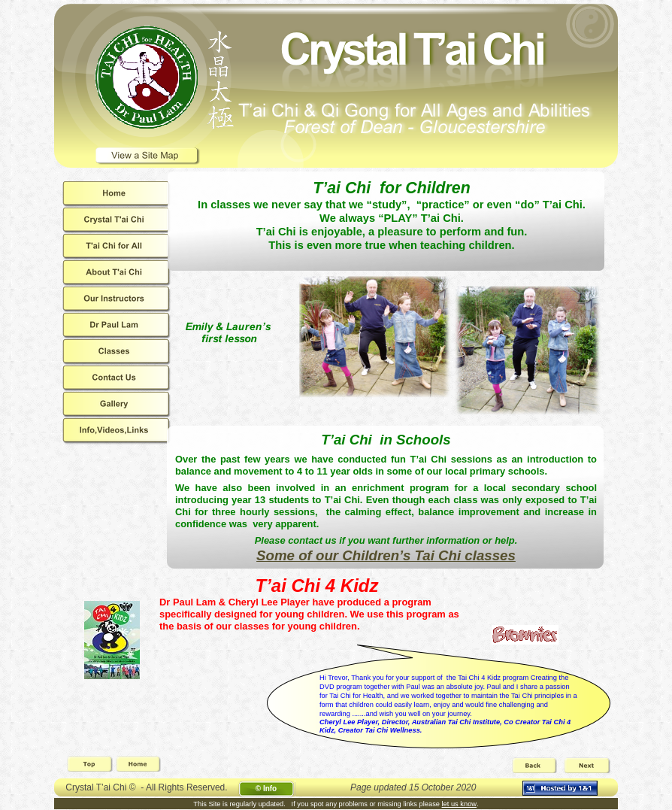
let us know (460, 804)
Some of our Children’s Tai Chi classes (386, 555)
